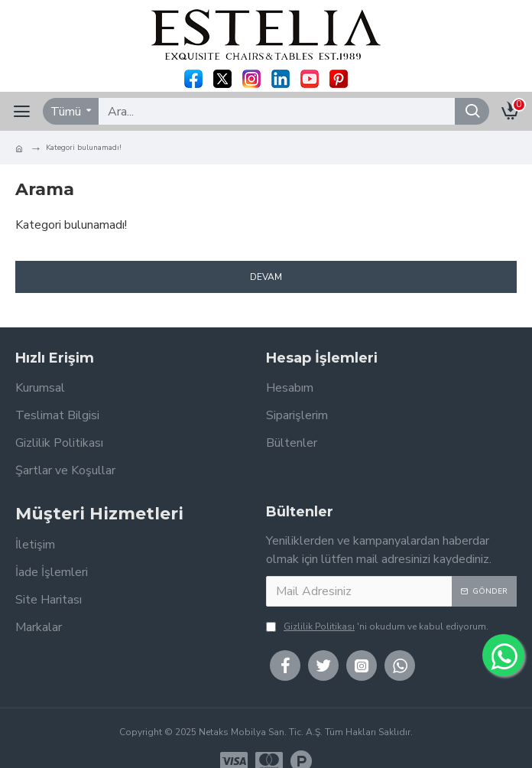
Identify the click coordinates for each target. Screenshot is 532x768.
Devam (266, 277)
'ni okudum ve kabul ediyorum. (377, 626)
